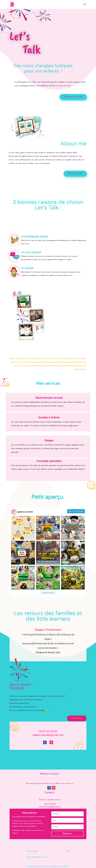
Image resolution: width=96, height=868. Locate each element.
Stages (49, 441)
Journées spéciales (49, 461)
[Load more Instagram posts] (48, 593)
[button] (23, 528)
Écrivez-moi (77, 718)
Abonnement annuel (49, 398)
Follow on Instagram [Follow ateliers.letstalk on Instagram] (76, 511)
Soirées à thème (49, 418)
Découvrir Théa (75, 173)
